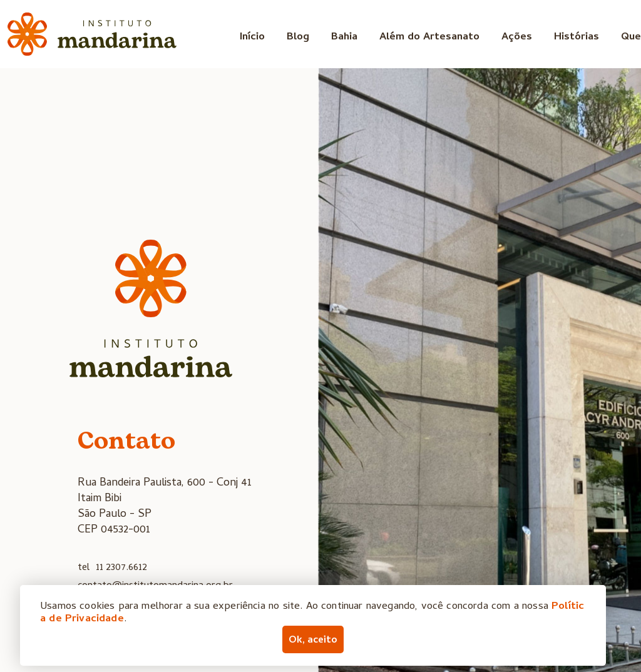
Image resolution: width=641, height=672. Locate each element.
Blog (298, 38)
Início (252, 38)
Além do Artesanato (429, 38)
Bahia (344, 38)
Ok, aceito (313, 641)
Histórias (577, 38)
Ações (517, 38)
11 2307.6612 (121, 568)
